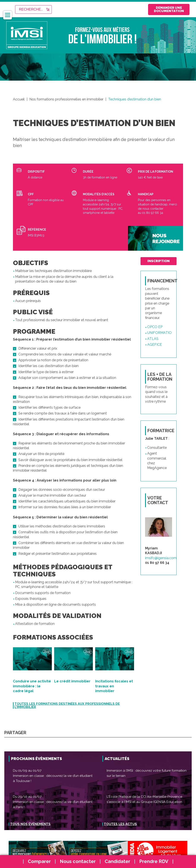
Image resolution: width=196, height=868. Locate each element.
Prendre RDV (154, 861)
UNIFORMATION (161, 334)
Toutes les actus (120, 824)
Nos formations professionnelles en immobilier (66, 99)
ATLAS (153, 339)
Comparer (39, 861)
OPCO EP (155, 328)
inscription (159, 261)
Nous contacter (78, 861)
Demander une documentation (162, 9)
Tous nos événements (30, 824)
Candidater (117, 861)
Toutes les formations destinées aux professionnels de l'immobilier (67, 705)
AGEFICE (155, 345)
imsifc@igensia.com (161, 559)
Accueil (19, 99)
